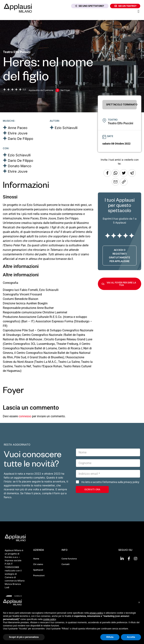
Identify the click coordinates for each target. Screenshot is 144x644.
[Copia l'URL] (116, 184)
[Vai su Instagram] (136, 559)
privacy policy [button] (96, 613)
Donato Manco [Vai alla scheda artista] (20, 166)
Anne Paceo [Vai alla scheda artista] (18, 128)
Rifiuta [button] (110, 637)
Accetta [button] (131, 637)
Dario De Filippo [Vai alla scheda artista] (21, 139)
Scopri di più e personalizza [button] (24, 637)
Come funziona (69, 559)
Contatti (66, 564)
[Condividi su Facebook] (107, 176)
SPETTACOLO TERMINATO (121, 104)
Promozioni (39, 575)
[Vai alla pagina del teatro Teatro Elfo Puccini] (17, 52)
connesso (25, 416)
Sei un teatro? (126, 6)
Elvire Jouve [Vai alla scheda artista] (18, 133)
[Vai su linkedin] (122, 559)
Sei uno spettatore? (89, 6)
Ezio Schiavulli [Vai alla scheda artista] (66, 128)
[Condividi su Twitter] (124, 176)
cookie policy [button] (49, 619)
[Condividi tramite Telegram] (132, 176)
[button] (138, 11)
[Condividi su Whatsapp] (116, 176)
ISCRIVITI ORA (92, 489)
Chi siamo (38, 564)
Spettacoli (38, 570)
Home (36, 559)
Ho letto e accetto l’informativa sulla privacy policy (110, 482)
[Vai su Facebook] (129, 559)
